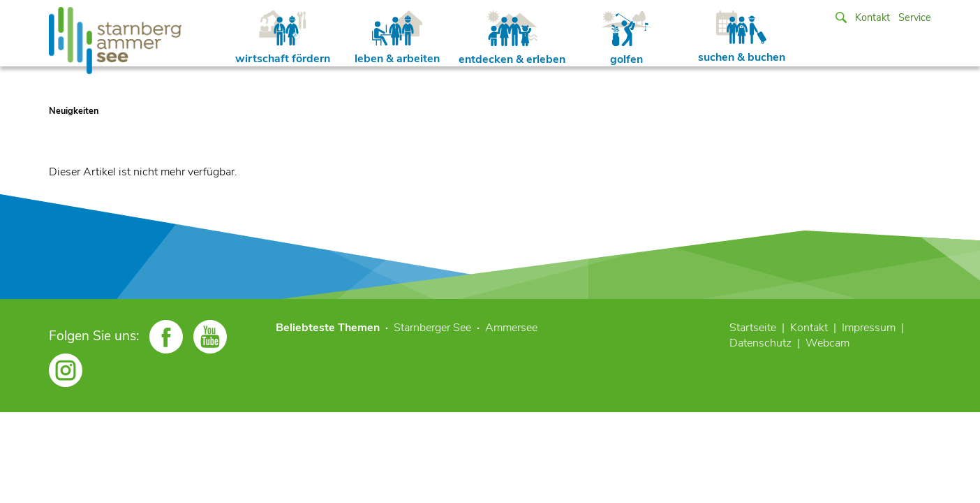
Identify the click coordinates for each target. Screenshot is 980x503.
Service (915, 17)
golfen (627, 39)
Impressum (869, 328)
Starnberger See (432, 328)
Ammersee (511, 328)
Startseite (753, 328)
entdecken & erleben (512, 39)
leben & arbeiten (397, 38)
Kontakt (873, 17)
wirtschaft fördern (283, 38)
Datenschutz (760, 343)
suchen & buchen (742, 38)
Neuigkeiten (74, 111)
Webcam (827, 343)
